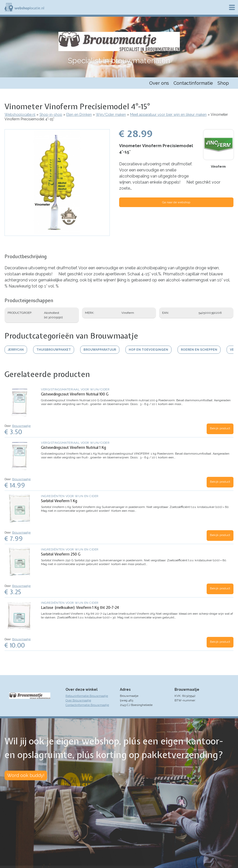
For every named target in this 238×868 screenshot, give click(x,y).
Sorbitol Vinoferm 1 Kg (59, 501)
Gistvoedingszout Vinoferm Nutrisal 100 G (75, 394)
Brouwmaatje (21, 426)
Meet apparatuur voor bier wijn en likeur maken (168, 115)
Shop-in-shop (51, 115)
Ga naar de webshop (176, 202)
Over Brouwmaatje (78, 700)
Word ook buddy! (26, 775)
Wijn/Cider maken (111, 115)
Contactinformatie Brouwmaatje (87, 705)
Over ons (159, 83)
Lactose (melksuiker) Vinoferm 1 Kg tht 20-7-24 (80, 608)
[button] (57, 233)
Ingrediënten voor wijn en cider (70, 496)
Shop (223, 83)
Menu (232, 7)
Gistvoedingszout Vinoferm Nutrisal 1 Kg (73, 448)
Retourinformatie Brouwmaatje (87, 696)
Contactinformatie (193, 83)
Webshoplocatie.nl (20, 115)
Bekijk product (220, 428)
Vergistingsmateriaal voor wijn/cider (75, 389)
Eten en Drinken (79, 115)
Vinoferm (218, 167)
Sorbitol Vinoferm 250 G (61, 554)
